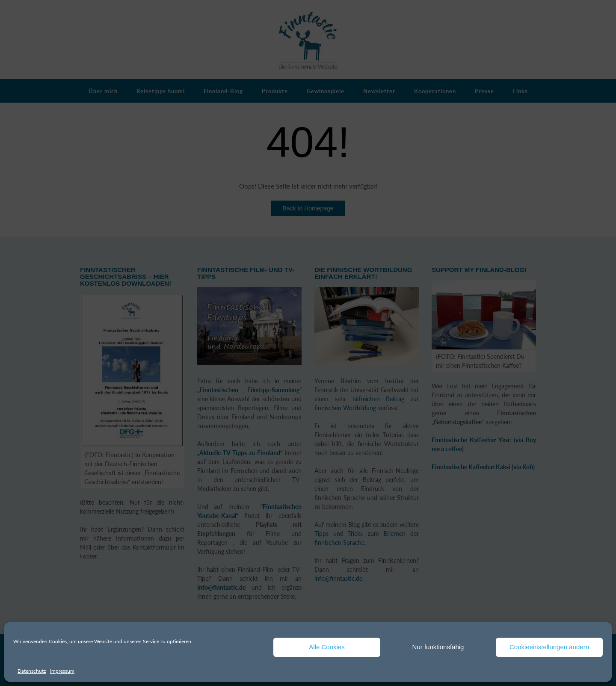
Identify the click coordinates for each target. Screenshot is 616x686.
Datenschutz (32, 671)
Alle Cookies (327, 647)
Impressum (62, 671)
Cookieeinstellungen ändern (549, 647)
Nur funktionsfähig (438, 647)
